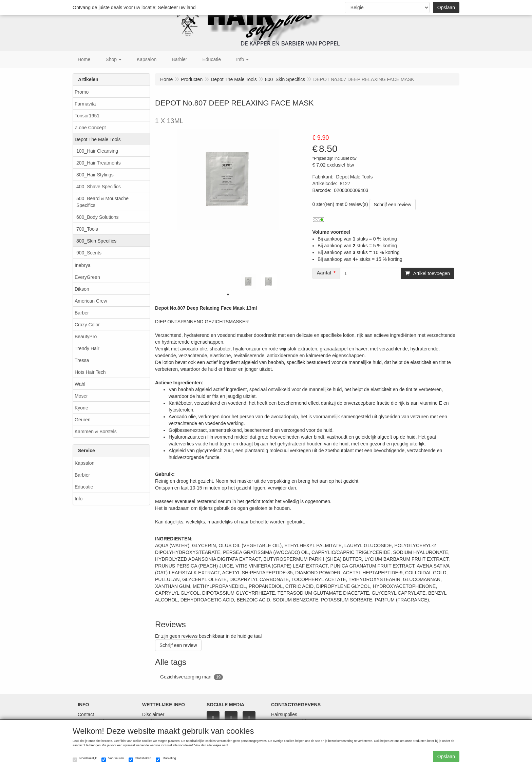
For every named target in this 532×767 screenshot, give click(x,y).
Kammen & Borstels (96, 432)
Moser (81, 396)
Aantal (324, 273)
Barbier (82, 475)
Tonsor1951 (87, 116)
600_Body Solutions (98, 217)
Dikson (82, 289)
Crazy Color (87, 325)
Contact (86, 714)
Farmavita (85, 104)
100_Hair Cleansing (97, 151)
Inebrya (83, 265)
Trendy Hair (87, 348)
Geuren (83, 420)
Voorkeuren (113, 759)
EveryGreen (87, 277)
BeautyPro (86, 337)
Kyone (81, 408)
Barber (82, 313)
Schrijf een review (393, 205)
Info (79, 499)
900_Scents (89, 253)
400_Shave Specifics (99, 187)
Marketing (166, 759)
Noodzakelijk (85, 759)
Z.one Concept (90, 128)
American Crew (91, 301)
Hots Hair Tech (90, 372)
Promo (82, 92)
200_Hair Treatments (99, 163)
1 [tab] (228, 294)
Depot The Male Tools (98, 139)
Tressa (82, 360)
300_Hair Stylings (95, 175)
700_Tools (87, 229)
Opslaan (446, 7)
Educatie (84, 487)
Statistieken (140, 759)
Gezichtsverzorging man (192, 677)
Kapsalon (84, 463)
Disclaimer (153, 714)
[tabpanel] (248, 282)
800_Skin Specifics (96, 241)
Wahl (80, 384)
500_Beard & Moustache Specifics (102, 202)
